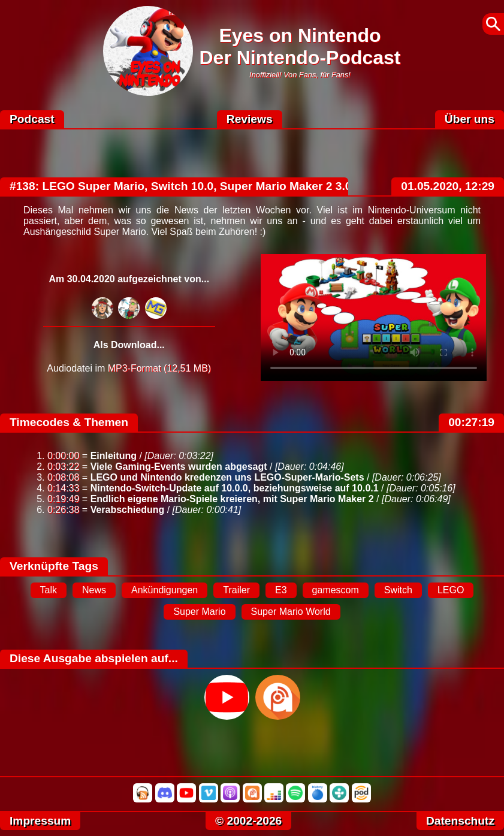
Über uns (470, 119)
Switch (398, 590)
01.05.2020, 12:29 (448, 186)
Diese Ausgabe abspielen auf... (94, 658)
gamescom (336, 590)
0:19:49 (63, 499)
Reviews (250, 119)
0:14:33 (63, 488)
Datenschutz (460, 821)
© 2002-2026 (248, 821)
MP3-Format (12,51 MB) (159, 368)
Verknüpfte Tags (54, 566)
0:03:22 (63, 467)
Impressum (40, 821)
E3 (281, 590)
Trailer (236, 590)
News (94, 590)
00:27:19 (471, 422)
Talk (49, 590)
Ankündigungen (165, 590)
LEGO (451, 590)
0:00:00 (63, 456)
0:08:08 (63, 477)
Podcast (32, 119)
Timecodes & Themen (69, 422)
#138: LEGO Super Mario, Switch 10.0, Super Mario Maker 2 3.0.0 (185, 186)
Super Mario (199, 612)
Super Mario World (291, 612)
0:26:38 (63, 510)
